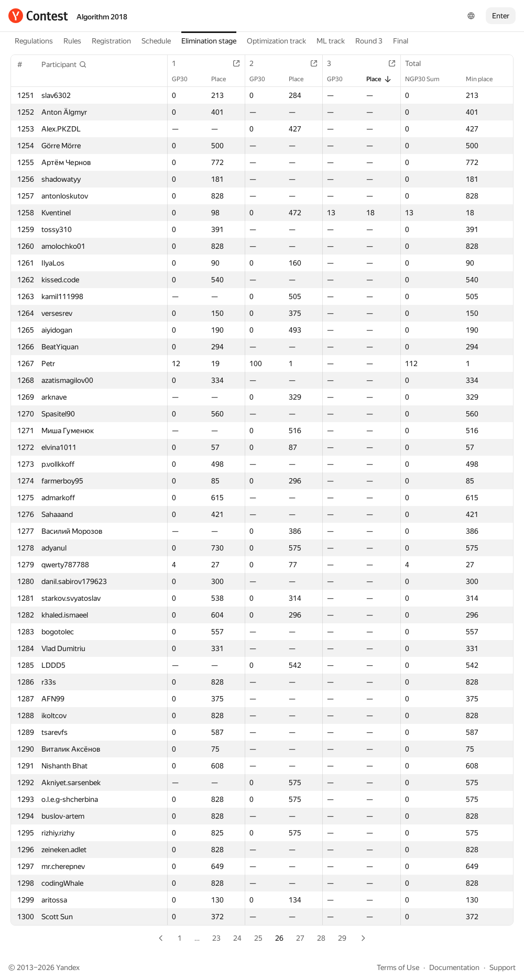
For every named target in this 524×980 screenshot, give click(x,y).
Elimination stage (209, 41)
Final (401, 41)
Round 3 (369, 41)
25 (258, 938)
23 (216, 938)
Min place (484, 79)
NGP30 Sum (428, 79)
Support (503, 967)
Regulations (34, 41)
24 (237, 938)
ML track (331, 41)
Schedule (156, 41)
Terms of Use (398, 967)
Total (418, 63)
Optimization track (276, 41)
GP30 (185, 79)
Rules (72, 41)
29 (342, 938)
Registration (111, 41)
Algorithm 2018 (102, 17)
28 (321, 938)
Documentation (454, 967)
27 (300, 938)
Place (224, 79)
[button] (64, 64)
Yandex (68, 967)
